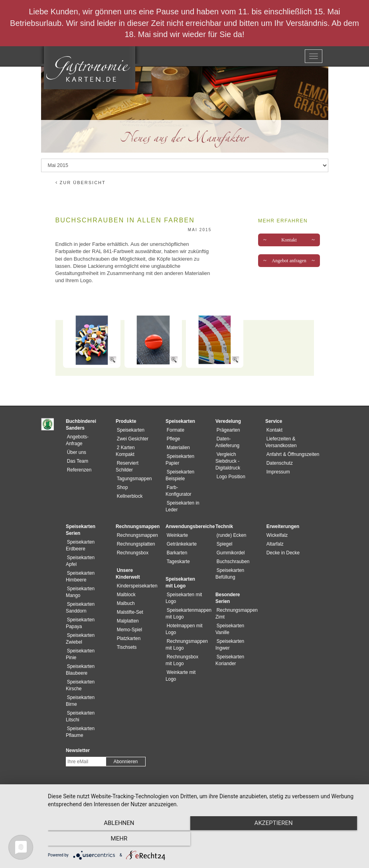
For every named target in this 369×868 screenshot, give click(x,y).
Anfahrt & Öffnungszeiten (292, 448)
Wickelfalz (276, 528)
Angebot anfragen (289, 261)
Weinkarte (176, 528)
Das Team (76, 461)
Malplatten (127, 614)
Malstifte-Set (129, 605)
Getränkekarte (181, 537)
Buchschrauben (232, 555)
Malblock (125, 588)
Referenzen (78, 470)
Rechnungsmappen (136, 528)
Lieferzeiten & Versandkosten (296, 439)
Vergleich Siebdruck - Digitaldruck (228, 461)
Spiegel (223, 537)
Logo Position (230, 477)
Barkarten (176, 546)
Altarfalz (274, 537)
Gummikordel (230, 546)
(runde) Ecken (230, 528)
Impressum (277, 465)
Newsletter (78, 744)
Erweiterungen (282, 520)
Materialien (177, 448)
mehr (314, 841)
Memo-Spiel (128, 623)
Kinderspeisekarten (136, 579)
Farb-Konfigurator (184, 487)
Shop (121, 487)
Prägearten (227, 430)
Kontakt (289, 240)
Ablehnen (95, 841)
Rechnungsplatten (135, 537)
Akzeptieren (204, 841)
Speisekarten (129, 430)
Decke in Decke (282, 546)
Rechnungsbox (131, 546)
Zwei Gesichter (131, 439)
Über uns (75, 452)
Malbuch (125, 597)
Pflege (172, 439)
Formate (174, 430)
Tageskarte (177, 555)
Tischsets (126, 640)
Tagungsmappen (133, 479)
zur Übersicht (81, 183)
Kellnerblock (129, 496)
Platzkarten (127, 632)
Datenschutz (278, 456)
